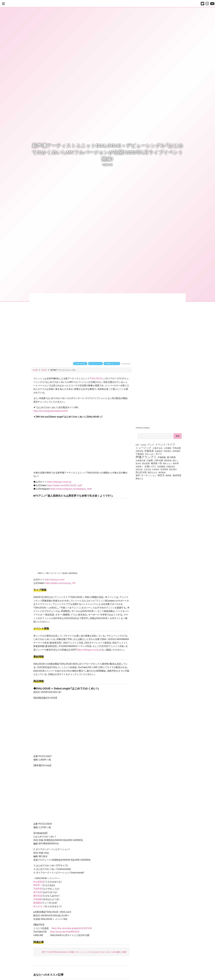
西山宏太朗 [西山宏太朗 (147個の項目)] (141, 472)
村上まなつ (39, 906)
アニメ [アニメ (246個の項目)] (151, 444)
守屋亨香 (38, 889)
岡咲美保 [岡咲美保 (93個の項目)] (168, 460)
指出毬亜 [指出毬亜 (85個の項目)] (146, 463)
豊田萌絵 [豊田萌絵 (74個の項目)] (162, 472)
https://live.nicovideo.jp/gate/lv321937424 (72, 928)
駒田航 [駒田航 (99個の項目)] (169, 475)
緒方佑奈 (38, 892)
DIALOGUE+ (81, 364)
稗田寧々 (38, 885)
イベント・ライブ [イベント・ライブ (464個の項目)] (165, 444)
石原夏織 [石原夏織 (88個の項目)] (161, 466)
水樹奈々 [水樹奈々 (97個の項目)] (139, 467)
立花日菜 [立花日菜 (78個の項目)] (147, 469)
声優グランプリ (113, 364)
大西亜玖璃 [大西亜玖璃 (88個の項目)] (140, 460)
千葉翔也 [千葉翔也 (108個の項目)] (140, 454)
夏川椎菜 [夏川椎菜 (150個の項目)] (171, 457)
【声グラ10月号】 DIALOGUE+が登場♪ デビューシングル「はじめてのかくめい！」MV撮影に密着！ (84, 952)
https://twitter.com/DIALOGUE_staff (65, 485)
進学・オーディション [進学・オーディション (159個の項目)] (146, 475)
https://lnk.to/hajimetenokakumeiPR (51, 411)
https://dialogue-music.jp (59, 482)
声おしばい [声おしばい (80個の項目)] (150, 454)
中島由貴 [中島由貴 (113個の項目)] (177, 448)
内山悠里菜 (39, 882)
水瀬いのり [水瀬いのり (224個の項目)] (150, 466)
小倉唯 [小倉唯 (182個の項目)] (150, 460)
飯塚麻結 (38, 903)
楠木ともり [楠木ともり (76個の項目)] (167, 463)
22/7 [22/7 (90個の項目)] (137, 445)
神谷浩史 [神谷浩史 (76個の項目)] (139, 469)
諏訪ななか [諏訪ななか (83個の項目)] (153, 472)
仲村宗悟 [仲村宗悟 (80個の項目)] (139, 451)
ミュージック (96, 364)
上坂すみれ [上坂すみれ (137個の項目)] (158, 448)
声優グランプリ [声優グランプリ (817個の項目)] (146, 457)
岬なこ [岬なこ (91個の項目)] (176, 460)
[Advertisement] (160, 503)
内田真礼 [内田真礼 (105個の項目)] (167, 451)
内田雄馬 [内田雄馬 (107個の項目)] (176, 451)
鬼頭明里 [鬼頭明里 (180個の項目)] (177, 475)
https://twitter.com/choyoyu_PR (60, 583)
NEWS (108, 164)
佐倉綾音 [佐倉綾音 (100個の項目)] (159, 451)
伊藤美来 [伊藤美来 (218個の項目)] (149, 451)
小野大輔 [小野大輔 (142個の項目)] (158, 460)
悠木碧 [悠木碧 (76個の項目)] (138, 463)
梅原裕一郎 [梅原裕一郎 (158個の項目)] (156, 463)
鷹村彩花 (38, 896)
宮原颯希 (38, 899)
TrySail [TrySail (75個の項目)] (143, 445)
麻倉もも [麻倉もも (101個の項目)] (139, 478)
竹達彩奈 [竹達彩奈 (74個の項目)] (156, 469)
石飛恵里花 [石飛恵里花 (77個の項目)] (170, 466)
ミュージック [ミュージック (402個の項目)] (143, 448)
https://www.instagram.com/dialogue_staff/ (71, 489)
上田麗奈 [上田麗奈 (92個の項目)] (168, 448)
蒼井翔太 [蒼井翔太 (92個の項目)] (173, 469)
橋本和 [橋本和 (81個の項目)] (176, 463)
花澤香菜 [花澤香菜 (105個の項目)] (164, 469)
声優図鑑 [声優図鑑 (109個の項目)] (162, 457)
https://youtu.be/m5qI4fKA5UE (65, 931)
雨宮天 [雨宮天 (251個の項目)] (161, 475)
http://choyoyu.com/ (55, 579)
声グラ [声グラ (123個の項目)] (159, 454)
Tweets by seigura (143, 428)
